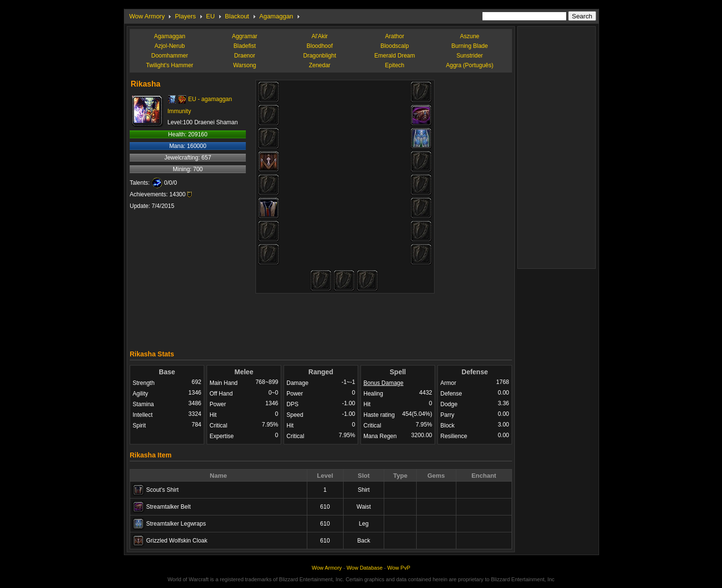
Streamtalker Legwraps (176, 524)
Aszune (469, 36)
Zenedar (320, 65)
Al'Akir (320, 36)
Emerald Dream (394, 56)
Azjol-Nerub (170, 46)
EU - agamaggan (210, 99)
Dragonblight (319, 56)
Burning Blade (470, 46)
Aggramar (245, 36)
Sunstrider (470, 56)
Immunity (179, 111)
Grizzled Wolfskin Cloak (177, 541)
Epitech (394, 65)
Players (185, 16)
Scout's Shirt (162, 490)
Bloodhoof (319, 46)
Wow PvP (399, 568)
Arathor (395, 36)
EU (211, 16)
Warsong (245, 65)
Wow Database (364, 568)
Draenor (245, 56)
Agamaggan (276, 16)
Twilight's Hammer (170, 65)
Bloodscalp (395, 46)
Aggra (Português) (469, 65)
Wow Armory (147, 16)
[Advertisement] (321, 319)
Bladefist (244, 46)
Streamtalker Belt (168, 507)
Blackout (237, 16)
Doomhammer (169, 56)
